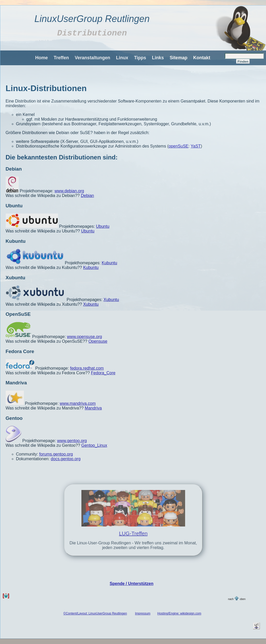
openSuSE (178, 146)
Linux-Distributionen (46, 88)
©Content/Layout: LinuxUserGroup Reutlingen (95, 613)
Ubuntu (14, 206)
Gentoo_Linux (94, 445)
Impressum (143, 613)
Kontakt (202, 58)
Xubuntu (16, 278)
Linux (122, 58)
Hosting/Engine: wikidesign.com (179, 613)
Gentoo (14, 418)
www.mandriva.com (78, 403)
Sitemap (178, 58)
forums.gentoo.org (56, 454)
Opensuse (98, 341)
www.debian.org (69, 191)
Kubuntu (16, 241)
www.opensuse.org (84, 337)
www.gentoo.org (72, 441)
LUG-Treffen (133, 533)
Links (158, 58)
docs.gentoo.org (66, 459)
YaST (196, 146)
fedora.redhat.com (87, 368)
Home (42, 58)
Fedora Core (20, 351)
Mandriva (16, 383)
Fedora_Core (103, 373)
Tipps (140, 58)
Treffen (61, 58)
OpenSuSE (18, 314)
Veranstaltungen (92, 58)
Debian (14, 169)
